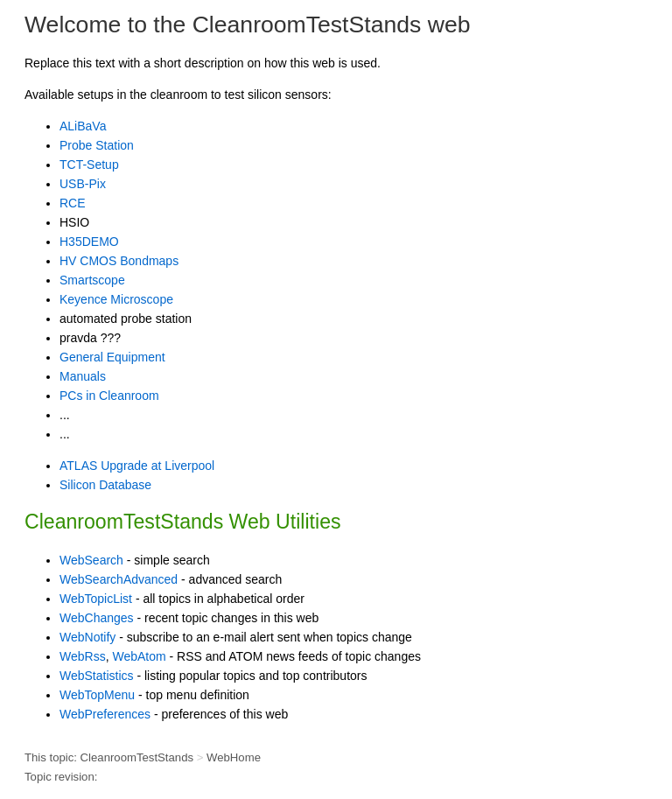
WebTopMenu (97, 695)
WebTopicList (96, 599)
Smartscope (92, 280)
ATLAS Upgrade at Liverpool (137, 466)
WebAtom (139, 656)
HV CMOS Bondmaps (119, 261)
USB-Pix (83, 184)
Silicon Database (105, 485)
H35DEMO (89, 242)
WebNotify (87, 637)
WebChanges (97, 618)
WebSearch (91, 560)
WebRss (83, 656)
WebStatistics (97, 676)
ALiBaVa (83, 126)
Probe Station (97, 145)
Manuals (83, 376)
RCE (73, 203)
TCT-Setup (89, 165)
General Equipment (112, 357)
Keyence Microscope (116, 299)
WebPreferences (105, 714)
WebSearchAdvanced (119, 579)
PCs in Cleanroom (109, 396)
